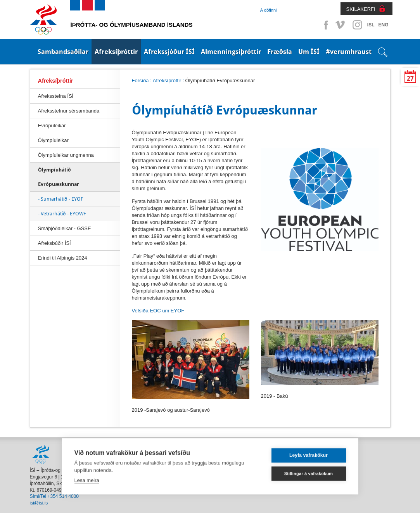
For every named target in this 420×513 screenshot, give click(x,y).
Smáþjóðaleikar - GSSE (65, 228)
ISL (371, 25)
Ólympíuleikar (53, 140)
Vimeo (341, 25)
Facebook (325, 25)
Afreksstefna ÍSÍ (56, 96)
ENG (383, 25)
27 (410, 79)
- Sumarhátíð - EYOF (60, 199)
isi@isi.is (39, 503)
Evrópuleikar (52, 126)
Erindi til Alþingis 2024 (63, 258)
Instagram (357, 25)
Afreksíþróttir (116, 52)
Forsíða (140, 81)
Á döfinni (269, 10)
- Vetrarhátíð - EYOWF (62, 214)
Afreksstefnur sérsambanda (69, 111)
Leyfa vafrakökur (309, 452)
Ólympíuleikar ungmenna (66, 155)
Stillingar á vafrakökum (309, 470)
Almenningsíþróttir (231, 52)
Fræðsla (280, 52)
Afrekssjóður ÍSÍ (169, 52)
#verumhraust (349, 52)
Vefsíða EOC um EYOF (158, 311)
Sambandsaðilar (63, 52)
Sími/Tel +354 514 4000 (54, 496)
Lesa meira (87, 477)
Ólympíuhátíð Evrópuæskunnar (59, 177)
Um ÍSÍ (309, 52)
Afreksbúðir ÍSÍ (54, 243)
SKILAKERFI (361, 9)
